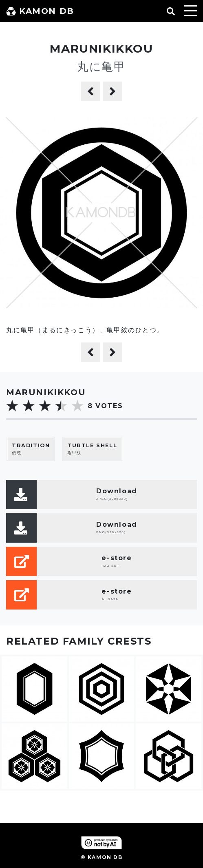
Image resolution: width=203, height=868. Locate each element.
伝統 (31, 449)
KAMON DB (40, 11)
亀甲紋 (92, 449)
